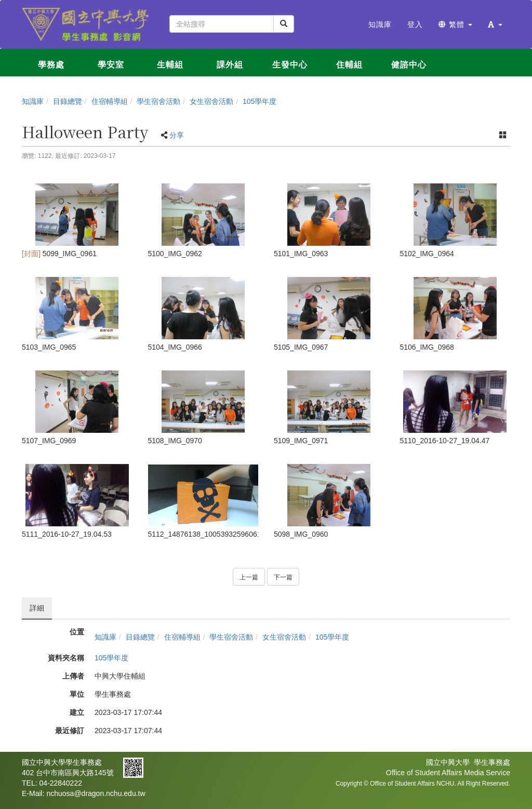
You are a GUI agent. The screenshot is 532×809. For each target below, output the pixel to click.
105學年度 (260, 101)
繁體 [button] (455, 24)
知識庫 (33, 101)
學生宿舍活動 (158, 101)
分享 (177, 135)
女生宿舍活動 (211, 101)
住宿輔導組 (110, 101)
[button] (495, 24)
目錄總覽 (68, 101)
